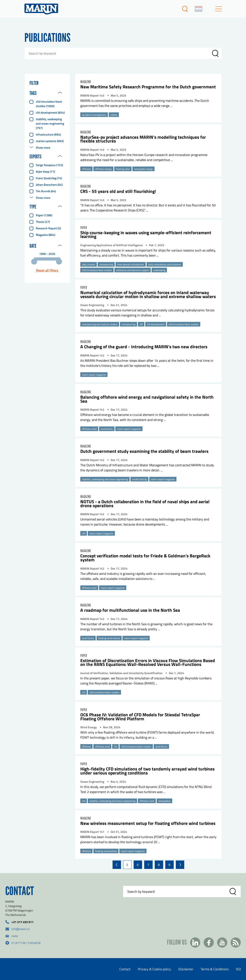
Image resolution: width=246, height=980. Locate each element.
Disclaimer (186, 969)
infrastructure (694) (48, 134)
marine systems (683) (50, 141)
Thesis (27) (43, 222)
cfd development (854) (50, 112)
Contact (125, 969)
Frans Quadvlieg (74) (49, 178)
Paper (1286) (44, 215)
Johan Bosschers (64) (49, 185)
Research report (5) (48, 228)
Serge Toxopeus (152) (49, 165)
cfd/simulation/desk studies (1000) (49, 104)
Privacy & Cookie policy (154, 969)
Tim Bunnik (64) (46, 191)
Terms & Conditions (215, 969)
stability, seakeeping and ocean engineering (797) (50, 123)
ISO (238, 969)
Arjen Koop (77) (45, 171)
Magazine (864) (46, 235)
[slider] (34, 262)
